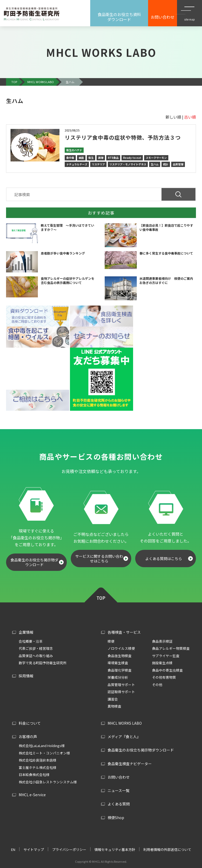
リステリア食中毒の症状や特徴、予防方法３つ (123, 137)
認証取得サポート (121, 692)
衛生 (91, 158)
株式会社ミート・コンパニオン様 (44, 753)
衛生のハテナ (74, 150)
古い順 (190, 117)
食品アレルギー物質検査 (171, 648)
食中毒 (70, 158)
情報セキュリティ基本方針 (115, 849)
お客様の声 (28, 737)
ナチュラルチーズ (77, 164)
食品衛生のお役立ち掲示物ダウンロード (34, 562)
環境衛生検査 (118, 663)
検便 (111, 641)
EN (13, 849)
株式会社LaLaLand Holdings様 (42, 746)
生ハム (155, 164)
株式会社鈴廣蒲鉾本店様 (37, 760)
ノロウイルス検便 (121, 648)
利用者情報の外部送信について (167, 849)
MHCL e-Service (32, 795)
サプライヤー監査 (166, 656)
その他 (157, 685)
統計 (166, 164)
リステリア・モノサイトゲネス (128, 164)
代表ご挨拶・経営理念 (36, 648)
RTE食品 (113, 158)
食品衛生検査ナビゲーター (130, 764)
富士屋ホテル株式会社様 (37, 767)
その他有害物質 (164, 677)
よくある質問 (119, 804)
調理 (101, 158)
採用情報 (26, 676)
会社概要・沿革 (31, 641)
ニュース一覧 (118, 790)
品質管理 (178, 164)
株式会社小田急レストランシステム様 (48, 782)
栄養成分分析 (118, 677)
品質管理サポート (121, 685)
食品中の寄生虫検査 (167, 670)
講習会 (113, 699)
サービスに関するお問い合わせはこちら (99, 559)
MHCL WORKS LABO (125, 723)
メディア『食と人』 (124, 737)
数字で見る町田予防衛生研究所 (43, 663)
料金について (30, 723)
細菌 (81, 158)
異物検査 (114, 706)
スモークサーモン (156, 158)
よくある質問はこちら (164, 559)
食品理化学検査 (120, 670)
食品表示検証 (162, 641)
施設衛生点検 (162, 663)
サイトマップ (34, 849)
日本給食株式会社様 (34, 775)
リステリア (98, 164)
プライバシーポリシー (69, 849)
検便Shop (116, 818)
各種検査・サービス (124, 632)
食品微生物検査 (120, 656)
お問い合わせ (119, 777)
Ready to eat (132, 158)
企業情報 (26, 632)
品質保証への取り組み (36, 656)
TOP (101, 594)
